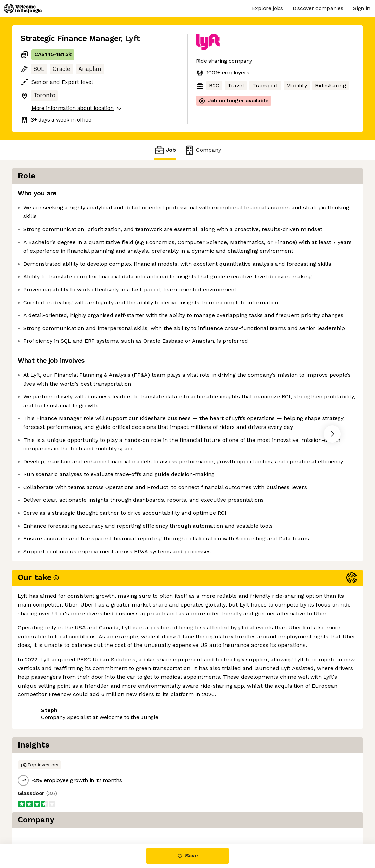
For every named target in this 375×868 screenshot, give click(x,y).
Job (165, 150)
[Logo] (23, 9)
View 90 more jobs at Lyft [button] (102, 815)
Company (203, 150)
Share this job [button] (39, 815)
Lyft (133, 39)
